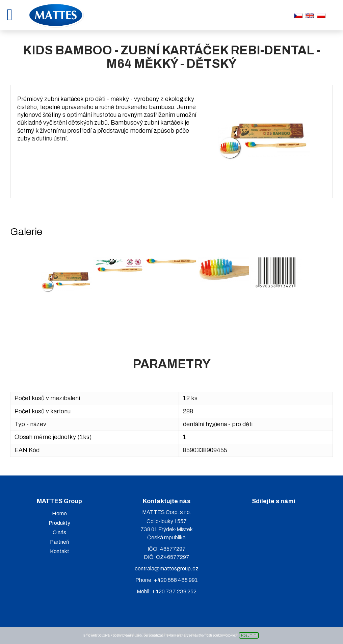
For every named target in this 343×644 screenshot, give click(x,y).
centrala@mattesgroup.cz (167, 569)
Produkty (59, 523)
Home (59, 513)
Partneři (59, 542)
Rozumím (249, 635)
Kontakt (60, 551)
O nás (59, 532)
